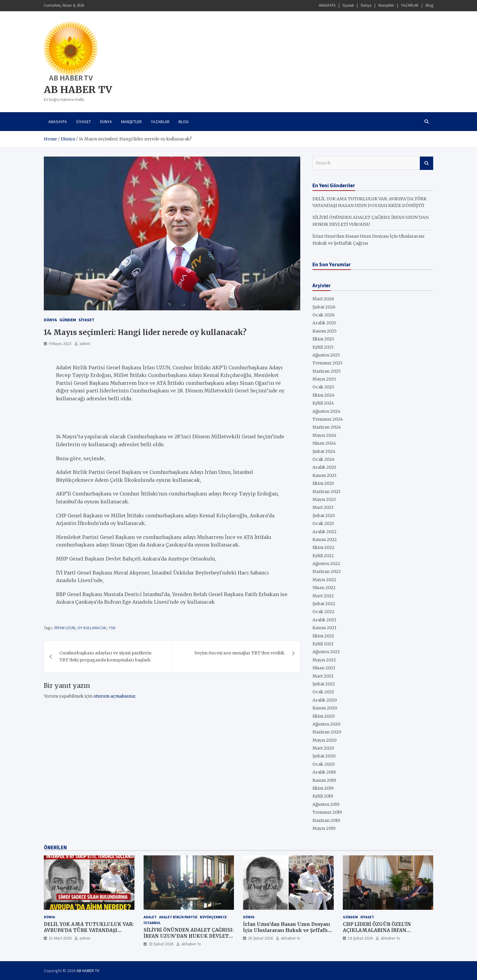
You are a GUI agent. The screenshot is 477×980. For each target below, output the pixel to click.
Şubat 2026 (324, 307)
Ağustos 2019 (326, 804)
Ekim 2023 (323, 483)
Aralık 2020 (325, 700)
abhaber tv (191, 944)
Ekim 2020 (324, 716)
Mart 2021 (323, 676)
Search (427, 163)
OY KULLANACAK (92, 628)
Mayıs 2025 (324, 379)
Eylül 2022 (323, 556)
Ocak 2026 (324, 315)
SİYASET (86, 320)
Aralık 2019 (324, 772)
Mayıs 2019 (324, 828)
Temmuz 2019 (327, 812)
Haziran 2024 (327, 427)
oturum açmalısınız (114, 696)
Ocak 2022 (323, 612)
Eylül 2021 (323, 644)
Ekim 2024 (324, 395)
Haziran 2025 (327, 371)
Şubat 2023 (324, 516)
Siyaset (348, 5)
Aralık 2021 (324, 620)
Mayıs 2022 (324, 580)
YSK (112, 628)
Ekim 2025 (323, 339)
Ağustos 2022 (326, 564)
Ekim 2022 (323, 547)
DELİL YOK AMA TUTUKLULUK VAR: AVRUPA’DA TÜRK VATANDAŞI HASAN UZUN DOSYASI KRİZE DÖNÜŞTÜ (89, 933)
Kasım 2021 (324, 628)
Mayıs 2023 (324, 499)
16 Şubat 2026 (360, 938)
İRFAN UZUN (65, 628)
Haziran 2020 (327, 732)
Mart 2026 (323, 299)
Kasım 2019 (324, 780)
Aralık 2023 (324, 467)
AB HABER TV (78, 90)
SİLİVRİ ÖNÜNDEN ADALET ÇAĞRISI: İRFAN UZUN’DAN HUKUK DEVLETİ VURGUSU (189, 936)
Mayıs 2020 (324, 740)
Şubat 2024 (324, 451)
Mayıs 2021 (324, 660)
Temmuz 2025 (327, 363)
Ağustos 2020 (326, 724)
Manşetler (386, 5)
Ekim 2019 (323, 788)
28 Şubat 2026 (161, 944)
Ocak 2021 (323, 692)
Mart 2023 (323, 507)
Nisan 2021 (324, 668)
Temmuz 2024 (328, 419)
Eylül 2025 (323, 347)
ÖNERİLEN (55, 847)
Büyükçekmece (213, 917)
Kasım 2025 (325, 331)
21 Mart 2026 (60, 938)
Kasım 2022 (325, 540)
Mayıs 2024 (324, 435)
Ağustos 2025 (326, 355)
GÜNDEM (68, 320)
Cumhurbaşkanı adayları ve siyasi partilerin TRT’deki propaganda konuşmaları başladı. (105, 656)
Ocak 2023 (323, 523)
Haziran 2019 (326, 820)
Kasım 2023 (324, 475)
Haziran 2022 (327, 571)
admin (85, 343)
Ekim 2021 (323, 636)
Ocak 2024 (324, 459)
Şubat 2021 (324, 684)
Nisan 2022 (324, 588)
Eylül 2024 (323, 403)
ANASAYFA (327, 5)
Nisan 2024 (324, 443)
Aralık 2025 (324, 323)
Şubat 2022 (324, 604)
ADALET (150, 917)
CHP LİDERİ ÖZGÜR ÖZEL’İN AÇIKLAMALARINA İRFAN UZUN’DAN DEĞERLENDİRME (379, 930)
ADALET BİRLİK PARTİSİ (178, 917)
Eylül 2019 (323, 796)
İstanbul (152, 923)
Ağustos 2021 (326, 652)
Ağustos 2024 (326, 411)
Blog (429, 5)
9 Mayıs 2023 (60, 343)
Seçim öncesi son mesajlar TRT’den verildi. (240, 653)
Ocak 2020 (324, 764)
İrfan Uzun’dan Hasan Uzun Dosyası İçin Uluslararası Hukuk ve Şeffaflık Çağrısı (287, 930)
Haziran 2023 (326, 492)
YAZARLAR (410, 5)
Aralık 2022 (324, 532)
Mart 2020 (323, 748)
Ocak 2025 (323, 387)
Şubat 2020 (324, 756)
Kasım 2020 (325, 708)
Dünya (366, 5)
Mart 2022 (323, 596)
